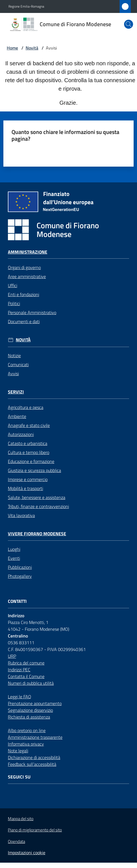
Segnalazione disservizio (30, 710)
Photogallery (20, 576)
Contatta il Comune (26, 676)
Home (12, 48)
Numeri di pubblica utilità (31, 683)
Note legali (18, 751)
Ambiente (17, 416)
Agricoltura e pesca (26, 407)
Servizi (16, 392)
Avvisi (13, 373)
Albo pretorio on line (27, 730)
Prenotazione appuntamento (35, 703)
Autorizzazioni (21, 434)
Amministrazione (28, 252)
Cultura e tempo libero (29, 452)
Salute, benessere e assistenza (37, 497)
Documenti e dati (24, 321)
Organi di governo (24, 267)
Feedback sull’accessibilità (32, 764)
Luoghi (14, 549)
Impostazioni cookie (27, 853)
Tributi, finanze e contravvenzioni (38, 506)
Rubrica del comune (26, 663)
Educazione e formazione (31, 461)
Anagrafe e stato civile (29, 425)
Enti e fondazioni (23, 294)
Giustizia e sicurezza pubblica (34, 470)
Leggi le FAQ (20, 697)
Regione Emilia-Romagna (26, 6)
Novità (32, 48)
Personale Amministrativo (32, 312)
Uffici (13, 285)
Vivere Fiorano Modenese (37, 534)
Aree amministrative (27, 276)
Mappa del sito (21, 819)
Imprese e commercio (28, 479)
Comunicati (18, 364)
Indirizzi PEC (19, 670)
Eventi (14, 558)
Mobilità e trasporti (25, 488)
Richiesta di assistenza (29, 717)
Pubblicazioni (20, 567)
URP (12, 656)
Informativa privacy (26, 744)
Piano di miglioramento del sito (35, 830)
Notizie (14, 355)
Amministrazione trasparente (35, 737)
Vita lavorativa (21, 515)
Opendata (16, 841)
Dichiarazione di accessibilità (34, 757)
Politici (14, 303)
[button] (129, 24)
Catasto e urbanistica (28, 443)
